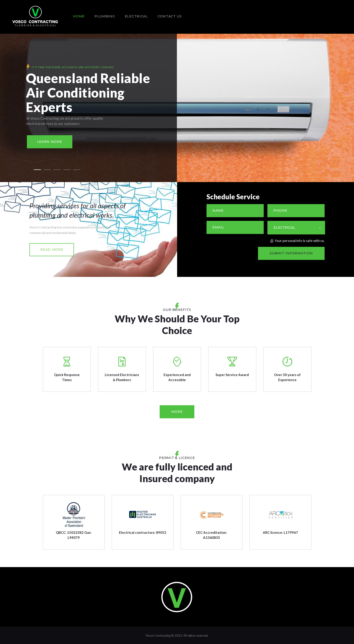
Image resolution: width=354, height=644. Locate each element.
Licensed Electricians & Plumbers (122, 377)
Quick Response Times (67, 377)
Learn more (50, 142)
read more (52, 250)
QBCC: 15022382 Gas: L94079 (74, 535)
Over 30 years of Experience (287, 377)
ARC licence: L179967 (280, 532)
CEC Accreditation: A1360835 (211, 535)
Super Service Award (232, 375)
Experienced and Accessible (177, 377)
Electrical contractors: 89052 (143, 532)
